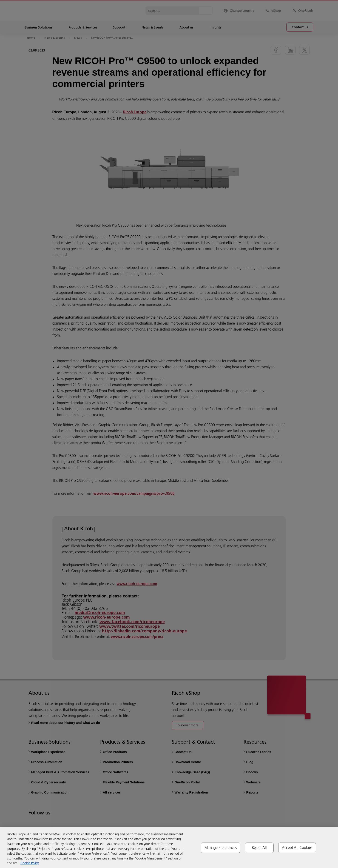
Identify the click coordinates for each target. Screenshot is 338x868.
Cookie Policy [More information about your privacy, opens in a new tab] (30, 863)
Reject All (259, 848)
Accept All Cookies (297, 848)
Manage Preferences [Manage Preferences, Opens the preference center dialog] (221, 848)
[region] (169, 848)
